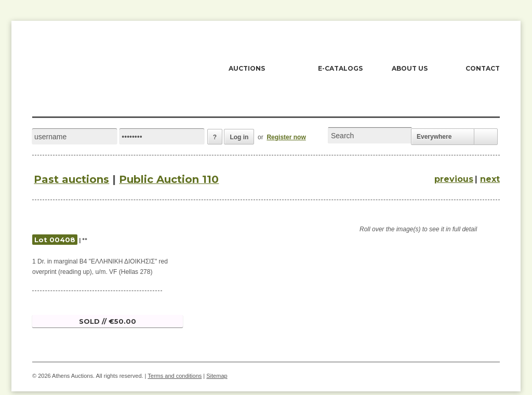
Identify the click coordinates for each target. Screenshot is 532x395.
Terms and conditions (175, 376)
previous (454, 179)
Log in (239, 137)
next (490, 179)
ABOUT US (410, 68)
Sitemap (217, 376)
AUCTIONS (247, 68)
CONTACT (483, 68)
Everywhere (434, 137)
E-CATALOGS (340, 68)
